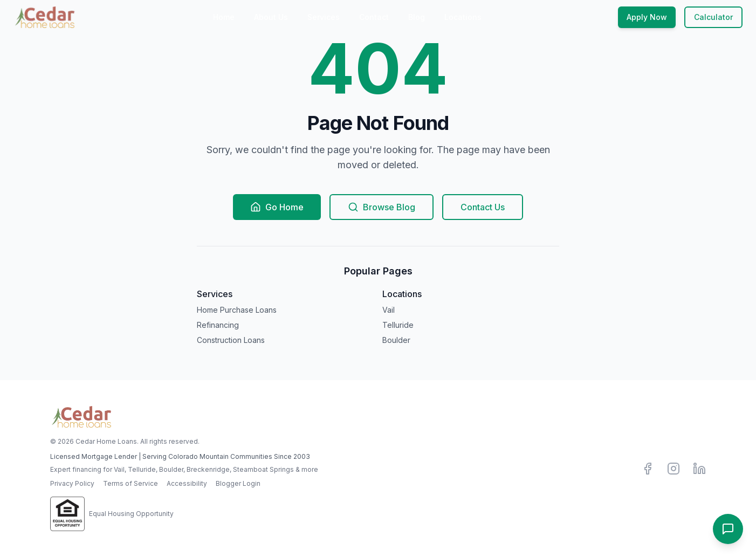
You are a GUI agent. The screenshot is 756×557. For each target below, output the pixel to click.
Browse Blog (382, 207)
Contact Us (483, 207)
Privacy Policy (72, 483)
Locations (463, 17)
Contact (374, 17)
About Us (271, 17)
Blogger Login (238, 483)
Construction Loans (231, 340)
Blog (417, 17)
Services (324, 17)
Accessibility (187, 483)
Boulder (396, 340)
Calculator (713, 17)
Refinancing (218, 325)
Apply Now (647, 17)
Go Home (277, 207)
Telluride (398, 325)
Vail (389, 310)
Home (224, 17)
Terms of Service (130, 483)
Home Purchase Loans (237, 310)
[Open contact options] (728, 529)
